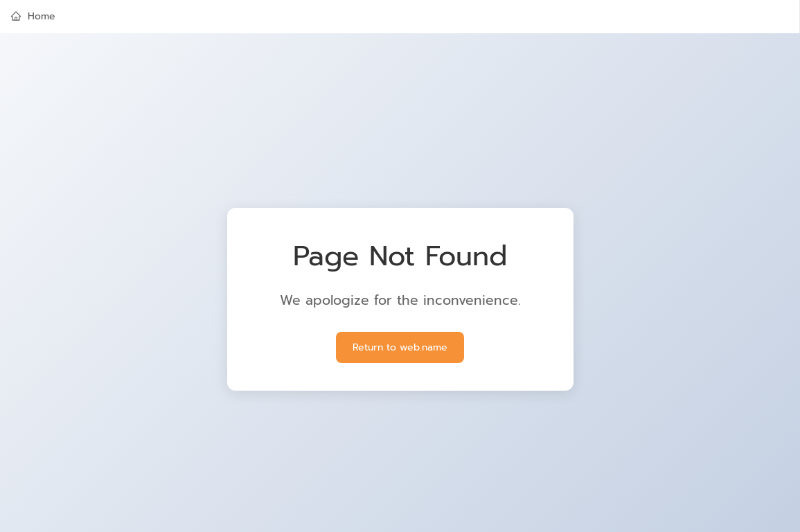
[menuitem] (400, 17)
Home (33, 16)
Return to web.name (400, 347)
